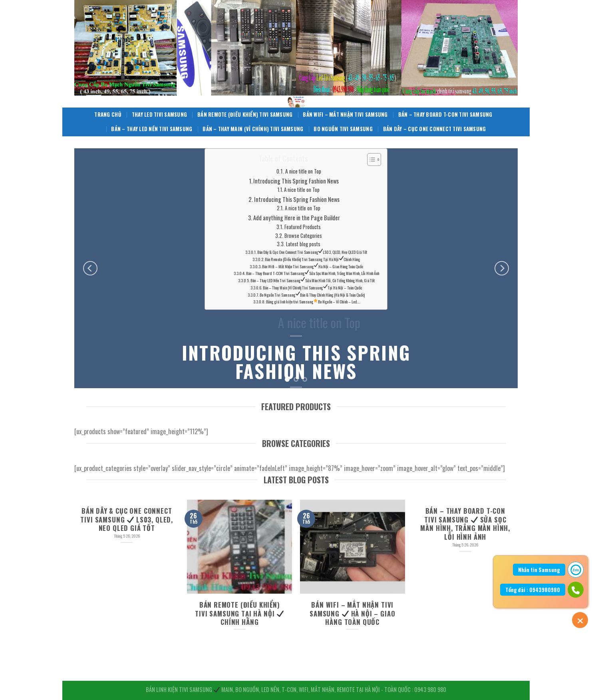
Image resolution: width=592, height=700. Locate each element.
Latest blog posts (303, 244)
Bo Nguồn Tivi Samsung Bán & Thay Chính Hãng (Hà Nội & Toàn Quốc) (312, 295)
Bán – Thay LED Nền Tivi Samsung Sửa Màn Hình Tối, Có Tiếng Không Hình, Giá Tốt (313, 280)
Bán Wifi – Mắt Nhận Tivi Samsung (345, 115)
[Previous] (90, 268)
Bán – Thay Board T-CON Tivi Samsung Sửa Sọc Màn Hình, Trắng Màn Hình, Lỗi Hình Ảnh (313, 273)
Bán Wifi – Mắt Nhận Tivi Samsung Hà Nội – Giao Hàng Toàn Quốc (313, 266)
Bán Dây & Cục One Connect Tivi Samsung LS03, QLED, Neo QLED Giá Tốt (312, 252)
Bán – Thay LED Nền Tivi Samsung (152, 129)
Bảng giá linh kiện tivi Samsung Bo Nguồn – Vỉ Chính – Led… (313, 301)
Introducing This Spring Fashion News (296, 181)
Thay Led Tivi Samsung (159, 115)
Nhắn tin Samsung (539, 570)
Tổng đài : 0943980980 (533, 590)
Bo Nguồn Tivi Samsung (343, 129)
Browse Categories (303, 236)
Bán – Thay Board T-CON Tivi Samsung (445, 115)
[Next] (502, 268)
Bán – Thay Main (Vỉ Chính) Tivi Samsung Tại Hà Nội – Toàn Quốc (312, 287)
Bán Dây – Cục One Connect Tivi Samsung (435, 129)
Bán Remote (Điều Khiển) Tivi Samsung (245, 115)
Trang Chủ (108, 115)
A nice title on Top (303, 171)
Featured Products (303, 227)
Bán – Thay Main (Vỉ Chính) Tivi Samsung (253, 129)
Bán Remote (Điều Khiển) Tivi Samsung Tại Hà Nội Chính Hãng (312, 259)
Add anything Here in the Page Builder (297, 218)
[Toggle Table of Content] (370, 160)
